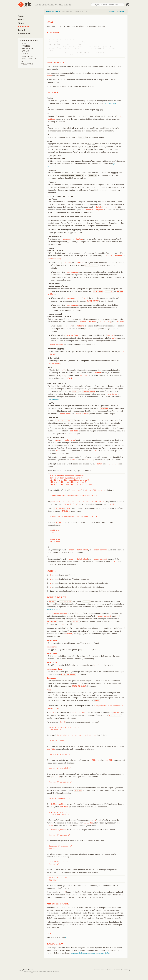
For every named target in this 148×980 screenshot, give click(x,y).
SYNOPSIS (26, 46)
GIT (23, 61)
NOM (24, 44)
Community (24, 34)
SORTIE (25, 54)
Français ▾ (121, 11)
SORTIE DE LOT (28, 56)
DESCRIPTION (27, 49)
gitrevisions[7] (110, 103)
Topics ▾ (112, 11)
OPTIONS (25, 51)
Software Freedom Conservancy (118, 970)
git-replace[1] (54, 399)
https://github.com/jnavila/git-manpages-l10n (90, 953)
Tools (21, 23)
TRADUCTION (27, 64)
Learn (21, 20)
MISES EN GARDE (29, 59)
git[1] (68, 937)
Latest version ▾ (53, 11)
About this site (28, 970)
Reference (24, 27)
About (21, 16)
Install (22, 30)
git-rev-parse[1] (53, 609)
